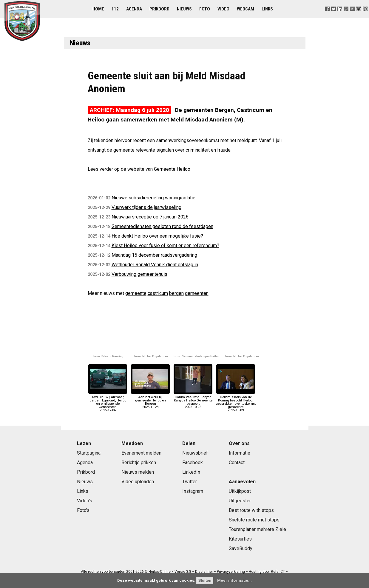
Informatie (240, 453)
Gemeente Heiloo (172, 169)
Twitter (190, 482)
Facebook (193, 462)
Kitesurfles (240, 539)
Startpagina (89, 453)
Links (267, 9)
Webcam (246, 9)
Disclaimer (204, 572)
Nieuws (184, 9)
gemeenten (197, 293)
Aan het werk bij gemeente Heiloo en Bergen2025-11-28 (150, 400)
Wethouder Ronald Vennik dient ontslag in (155, 265)
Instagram (193, 491)
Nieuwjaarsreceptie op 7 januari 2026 (150, 217)
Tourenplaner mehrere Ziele (257, 529)
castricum (158, 293)
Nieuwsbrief (195, 453)
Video (223, 9)
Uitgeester (240, 501)
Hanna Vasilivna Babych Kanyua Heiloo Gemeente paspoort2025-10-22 (193, 400)
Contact (237, 462)
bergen (176, 293)
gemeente (136, 293)
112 (115, 9)
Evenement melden (141, 453)
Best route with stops (251, 510)
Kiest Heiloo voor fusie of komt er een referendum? (165, 245)
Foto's (83, 510)
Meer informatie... (234, 580)
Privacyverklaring (231, 572)
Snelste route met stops (254, 520)
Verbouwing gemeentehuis (139, 274)
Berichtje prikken (139, 462)
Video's (85, 501)
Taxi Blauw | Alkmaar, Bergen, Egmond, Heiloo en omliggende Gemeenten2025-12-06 (108, 402)
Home (98, 9)
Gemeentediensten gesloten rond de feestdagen (162, 226)
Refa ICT (278, 572)
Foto (205, 9)
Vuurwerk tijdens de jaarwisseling (146, 207)
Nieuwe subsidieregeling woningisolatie (153, 198)
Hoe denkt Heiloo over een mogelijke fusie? (157, 236)
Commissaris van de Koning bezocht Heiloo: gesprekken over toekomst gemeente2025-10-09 (236, 402)
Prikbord (159, 9)
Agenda (134, 9)
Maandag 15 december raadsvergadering (154, 255)
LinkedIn (191, 472)
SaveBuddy (241, 548)
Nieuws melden (138, 472)
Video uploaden (138, 482)
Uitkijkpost (240, 491)
